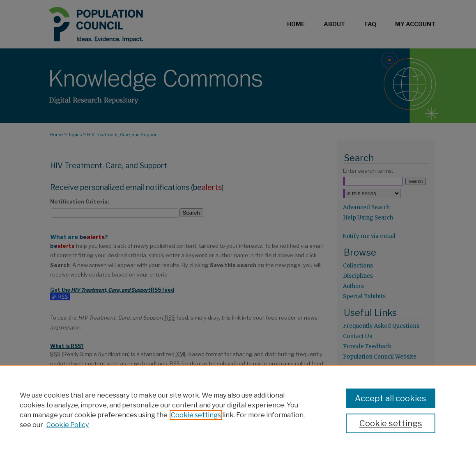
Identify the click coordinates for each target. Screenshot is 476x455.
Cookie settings (196, 415)
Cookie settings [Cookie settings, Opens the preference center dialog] (391, 423)
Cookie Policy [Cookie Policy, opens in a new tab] (68, 425)
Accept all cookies (391, 398)
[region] (238, 410)
